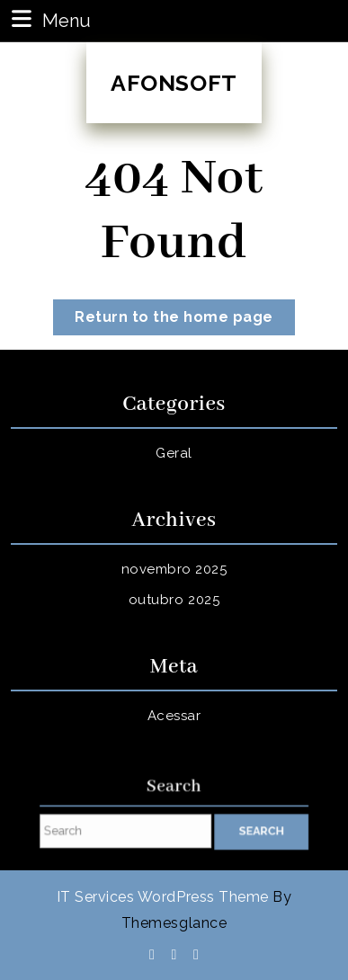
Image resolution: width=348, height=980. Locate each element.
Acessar (174, 716)
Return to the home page (185, 321)
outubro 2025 (174, 600)
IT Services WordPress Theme (163, 897)
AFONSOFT (174, 83)
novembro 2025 (174, 569)
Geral (174, 453)
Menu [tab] (49, 19)
